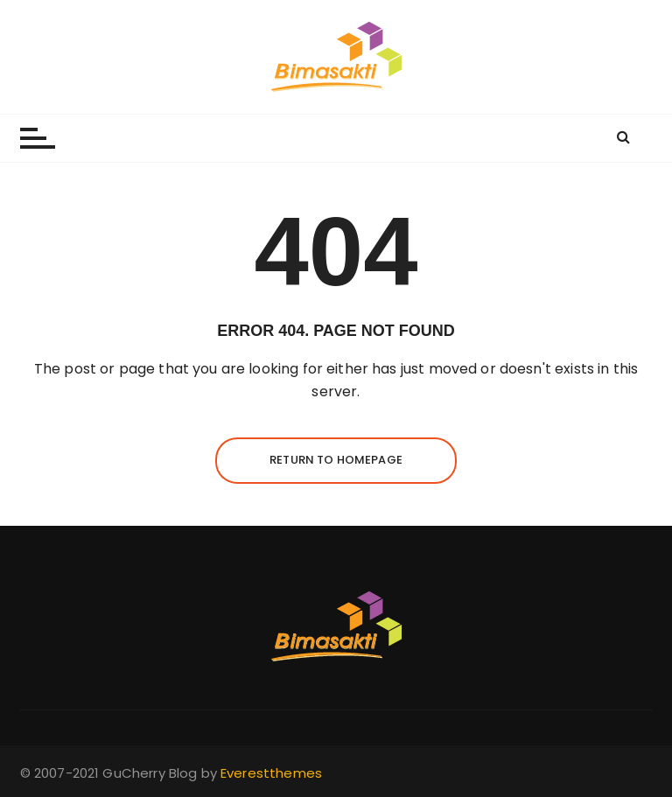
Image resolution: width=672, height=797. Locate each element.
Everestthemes (271, 773)
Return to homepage (336, 460)
